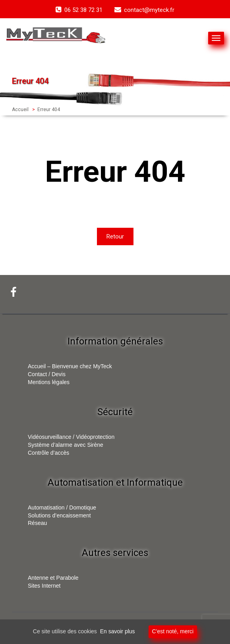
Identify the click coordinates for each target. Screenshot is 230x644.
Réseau (37, 523)
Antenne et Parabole (53, 578)
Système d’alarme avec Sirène (66, 445)
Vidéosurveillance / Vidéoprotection (71, 437)
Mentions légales (49, 382)
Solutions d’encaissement (59, 515)
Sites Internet (44, 586)
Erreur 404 (49, 110)
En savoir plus (118, 631)
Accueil (20, 110)
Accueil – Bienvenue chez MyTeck (70, 366)
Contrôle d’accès (48, 453)
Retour (115, 236)
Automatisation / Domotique (62, 508)
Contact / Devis (47, 374)
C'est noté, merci (173, 631)
